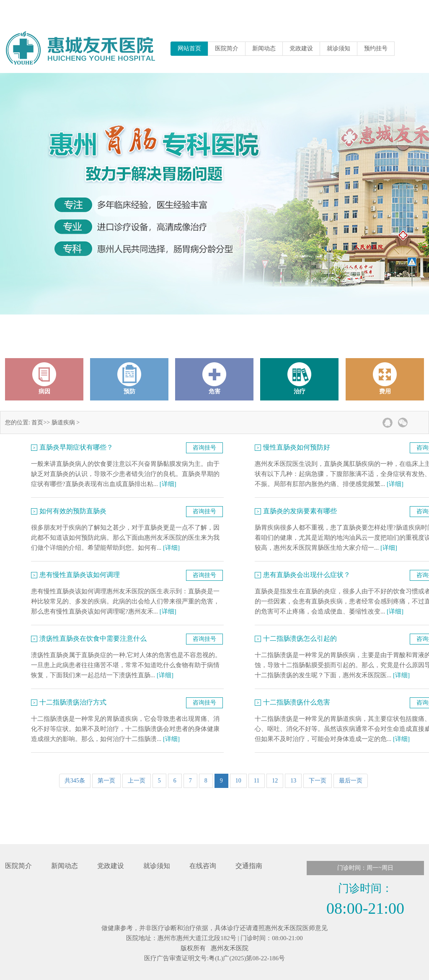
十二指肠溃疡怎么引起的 (300, 638)
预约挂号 (376, 48)
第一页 (106, 781)
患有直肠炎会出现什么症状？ (307, 575)
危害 (214, 378)
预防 (129, 378)
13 (293, 781)
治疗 (300, 378)
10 (238, 781)
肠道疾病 (63, 422)
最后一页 (351, 781)
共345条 (75, 781)
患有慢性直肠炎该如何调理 (80, 575)
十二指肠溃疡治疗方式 (73, 702)
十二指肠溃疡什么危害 (297, 702)
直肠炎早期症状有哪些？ (76, 447)
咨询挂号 (204, 448)
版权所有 (193, 948)
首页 (37, 422)
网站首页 (189, 48)
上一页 (137, 781)
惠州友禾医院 (230, 948)
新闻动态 (264, 48)
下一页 (318, 781)
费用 (385, 378)
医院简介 (227, 48)
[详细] (168, 484)
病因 (44, 378)
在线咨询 (203, 866)
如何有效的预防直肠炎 (73, 511)
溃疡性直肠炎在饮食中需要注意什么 (93, 638)
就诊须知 (339, 48)
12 (275, 781)
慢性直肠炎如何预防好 (297, 447)
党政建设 (301, 48)
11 (257, 781)
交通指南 (249, 866)
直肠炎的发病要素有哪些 (300, 511)
